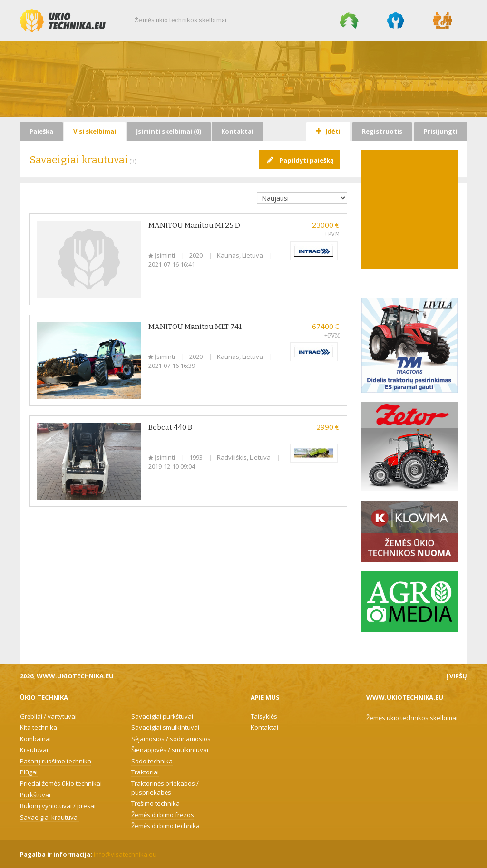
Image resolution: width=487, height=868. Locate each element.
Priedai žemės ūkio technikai (61, 783)
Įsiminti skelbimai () (169, 131)
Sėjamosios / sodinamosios (171, 739)
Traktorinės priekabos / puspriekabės (165, 788)
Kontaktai (237, 131)
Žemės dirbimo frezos (163, 815)
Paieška (41, 131)
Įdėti (328, 131)
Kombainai (35, 739)
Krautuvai (34, 750)
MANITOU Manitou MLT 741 (195, 327)
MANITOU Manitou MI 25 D (194, 225)
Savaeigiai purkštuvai (162, 716)
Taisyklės (264, 716)
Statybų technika (443, 20)
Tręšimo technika (156, 803)
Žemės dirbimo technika (166, 826)
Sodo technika (152, 761)
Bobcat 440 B (170, 427)
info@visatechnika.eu (125, 854)
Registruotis (382, 131)
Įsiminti (162, 255)
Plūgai (29, 772)
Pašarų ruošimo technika (56, 761)
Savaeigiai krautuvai (49, 817)
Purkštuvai (35, 795)
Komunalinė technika (396, 20)
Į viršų (457, 676)
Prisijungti (441, 131)
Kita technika (39, 727)
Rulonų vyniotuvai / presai (58, 806)
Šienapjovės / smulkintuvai (170, 750)
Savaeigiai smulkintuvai (165, 727)
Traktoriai (145, 772)
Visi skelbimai (95, 131)
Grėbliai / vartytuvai (48, 716)
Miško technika (349, 20)
